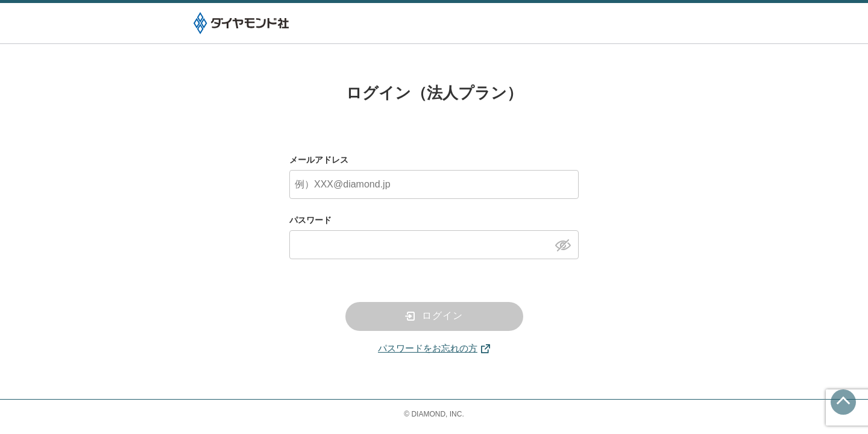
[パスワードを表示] (566, 244)
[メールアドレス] (434, 184)
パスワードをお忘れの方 (428, 348)
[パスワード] (434, 245)
